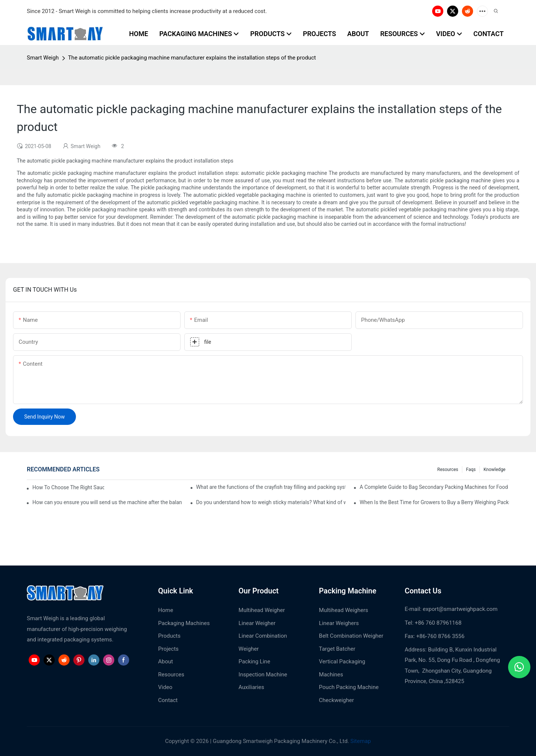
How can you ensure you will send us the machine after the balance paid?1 (107, 502)
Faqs (471, 470)
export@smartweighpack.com (460, 609)
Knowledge (494, 470)
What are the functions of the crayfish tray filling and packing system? (271, 487)
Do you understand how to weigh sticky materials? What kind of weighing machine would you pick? (271, 502)
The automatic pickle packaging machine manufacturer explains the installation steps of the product (192, 58)
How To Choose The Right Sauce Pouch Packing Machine (68, 487)
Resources (448, 470)
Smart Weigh (43, 58)
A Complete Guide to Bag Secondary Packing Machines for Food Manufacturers (434, 487)
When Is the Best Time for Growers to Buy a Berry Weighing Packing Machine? (434, 502)
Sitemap (360, 741)
